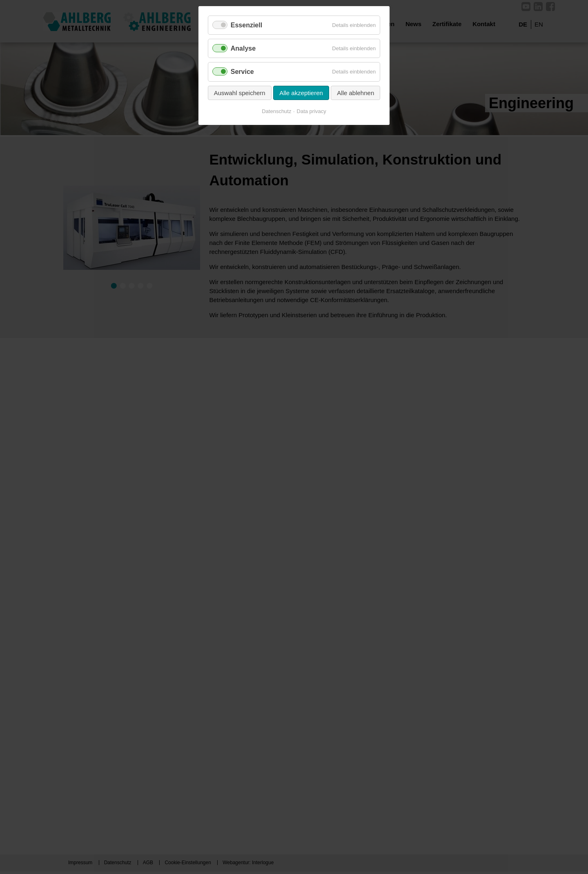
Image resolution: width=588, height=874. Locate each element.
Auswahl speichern (240, 93)
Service (242, 72)
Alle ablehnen (355, 93)
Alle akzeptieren (301, 93)
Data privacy (312, 111)
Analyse (243, 48)
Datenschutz (276, 111)
